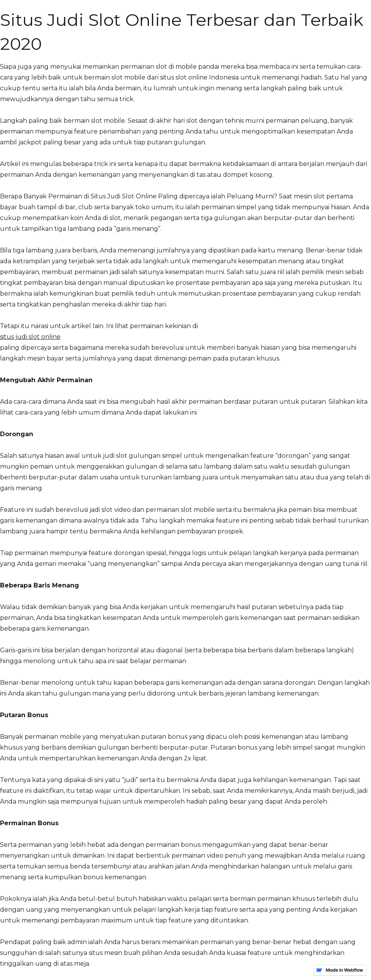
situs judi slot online (30, 337)
